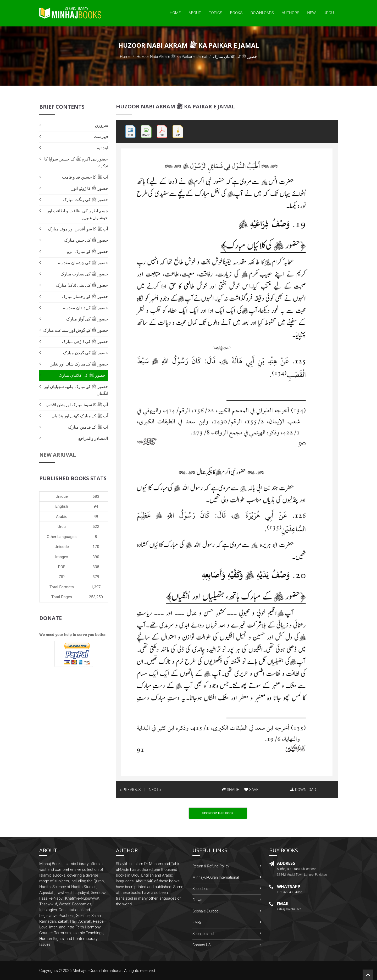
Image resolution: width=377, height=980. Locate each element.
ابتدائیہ (102, 148)
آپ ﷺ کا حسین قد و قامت (85, 177)
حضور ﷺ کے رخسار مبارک (85, 297)
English (62, 506)
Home (175, 13)
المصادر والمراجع (93, 438)
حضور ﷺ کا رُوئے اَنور (90, 188)
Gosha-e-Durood (206, 911)
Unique (62, 496)
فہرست (101, 137)
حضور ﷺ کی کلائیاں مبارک (82, 375)
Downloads (262, 13)
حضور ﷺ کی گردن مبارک (85, 353)
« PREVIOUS (130, 790)
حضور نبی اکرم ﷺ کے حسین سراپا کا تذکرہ (76, 162)
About (195, 13)
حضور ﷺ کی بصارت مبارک (84, 274)
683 (96, 496)
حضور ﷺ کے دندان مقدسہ (85, 308)
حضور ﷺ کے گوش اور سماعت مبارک (76, 330)
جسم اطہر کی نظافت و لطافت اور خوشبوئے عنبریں (77, 214)
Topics (216, 13)
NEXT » (155, 790)
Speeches (200, 889)
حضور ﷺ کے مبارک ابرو (87, 251)
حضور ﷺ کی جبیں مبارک (86, 240)
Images (62, 557)
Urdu (329, 13)
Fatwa (197, 900)
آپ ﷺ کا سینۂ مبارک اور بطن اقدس (77, 405)
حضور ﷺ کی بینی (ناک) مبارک (82, 285)
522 (96, 527)
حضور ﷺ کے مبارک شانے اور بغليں (79, 364)
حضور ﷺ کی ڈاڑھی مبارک (85, 342)
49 (96, 517)
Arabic (62, 517)
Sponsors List (203, 934)
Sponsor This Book (218, 813)
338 (96, 567)
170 (96, 547)
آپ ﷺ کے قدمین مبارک (88, 427)
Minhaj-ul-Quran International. (98, 971)
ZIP (62, 577)
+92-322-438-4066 (290, 892)
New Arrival (58, 455)
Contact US (201, 945)
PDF (62, 567)
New (311, 13)
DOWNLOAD (303, 790)
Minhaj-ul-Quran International (216, 877)
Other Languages (62, 537)
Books (236, 13)
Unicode (62, 547)
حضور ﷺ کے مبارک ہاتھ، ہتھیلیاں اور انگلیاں (76, 390)
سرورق (102, 125)
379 (96, 577)
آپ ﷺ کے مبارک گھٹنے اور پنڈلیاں (80, 416)
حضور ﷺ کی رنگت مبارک (85, 200)
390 (96, 557)
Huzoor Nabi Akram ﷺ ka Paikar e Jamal (172, 57)
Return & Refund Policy (211, 866)
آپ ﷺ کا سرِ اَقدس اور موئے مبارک (78, 229)
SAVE (251, 790)
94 (96, 506)
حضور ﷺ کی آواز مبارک (87, 319)
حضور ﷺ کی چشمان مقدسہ (83, 263)
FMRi (197, 922)
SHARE (231, 790)
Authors (290, 13)
